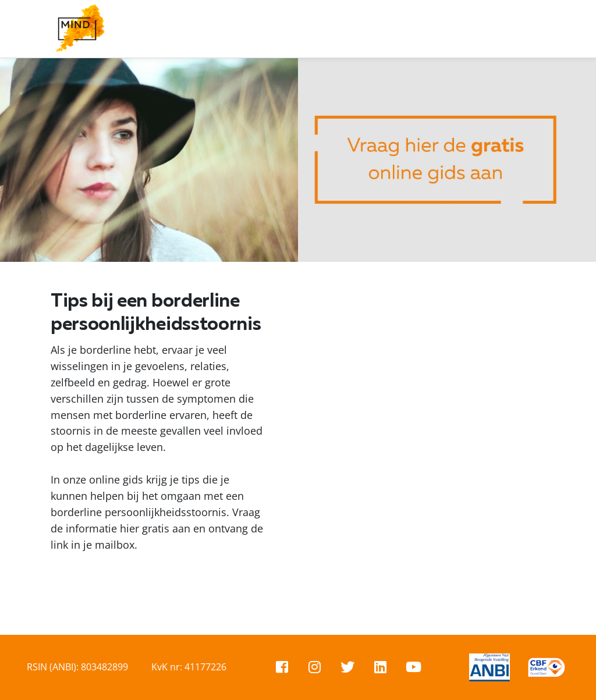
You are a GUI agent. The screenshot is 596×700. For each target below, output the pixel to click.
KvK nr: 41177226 (189, 667)
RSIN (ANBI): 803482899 (77, 667)
